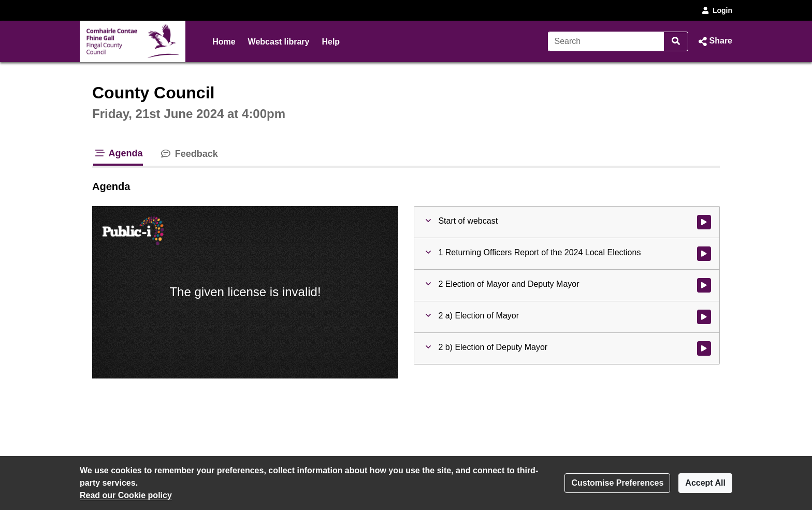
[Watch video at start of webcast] (704, 222)
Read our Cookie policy (126, 495)
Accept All (705, 483)
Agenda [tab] (118, 153)
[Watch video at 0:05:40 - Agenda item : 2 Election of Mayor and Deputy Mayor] (704, 285)
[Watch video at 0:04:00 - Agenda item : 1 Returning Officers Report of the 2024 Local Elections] (704, 254)
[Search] (606, 41)
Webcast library (279, 42)
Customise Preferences (617, 483)
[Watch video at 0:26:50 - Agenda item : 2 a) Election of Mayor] (704, 317)
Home (224, 42)
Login (716, 10)
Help (331, 42)
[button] (714, 41)
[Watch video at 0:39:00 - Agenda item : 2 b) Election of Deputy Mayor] (704, 348)
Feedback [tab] (189, 154)
